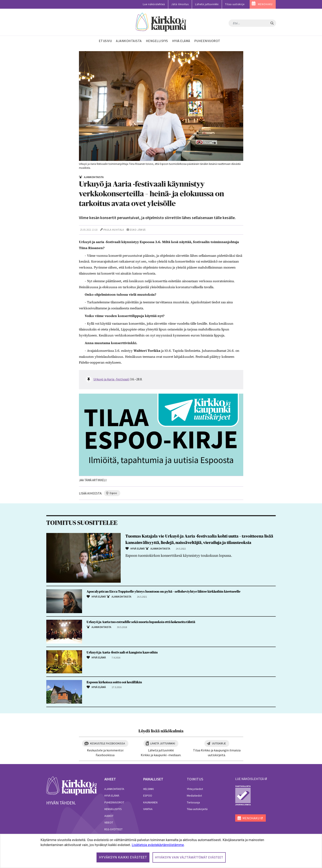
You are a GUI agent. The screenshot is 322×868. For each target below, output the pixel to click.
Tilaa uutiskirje (235, 4)
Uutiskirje (219, 743)
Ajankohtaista (114, 789)
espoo (113, 493)
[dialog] (161, 851)
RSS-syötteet (113, 829)
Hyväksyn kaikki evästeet (123, 857)
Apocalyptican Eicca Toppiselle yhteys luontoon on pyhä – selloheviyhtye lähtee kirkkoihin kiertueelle (163, 592)
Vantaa (148, 809)
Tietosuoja (193, 802)
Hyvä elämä (112, 796)
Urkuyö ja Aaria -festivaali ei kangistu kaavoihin (122, 652)
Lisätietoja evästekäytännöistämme (158, 845)
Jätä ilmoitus (180, 4)
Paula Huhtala (114, 230)
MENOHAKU (265, 4)
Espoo (148, 796)
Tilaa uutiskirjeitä (197, 809)
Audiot (109, 816)
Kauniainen (150, 802)
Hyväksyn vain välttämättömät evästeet (189, 857)
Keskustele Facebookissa (108, 743)
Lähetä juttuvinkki (207, 4)
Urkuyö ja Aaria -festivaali (111, 379)
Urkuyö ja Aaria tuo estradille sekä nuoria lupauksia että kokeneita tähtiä (141, 622)
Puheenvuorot (114, 802)
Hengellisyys (113, 809)
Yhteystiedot (195, 789)
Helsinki (148, 789)
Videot (109, 822)
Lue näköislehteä (154, 4)
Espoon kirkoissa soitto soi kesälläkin (114, 682)
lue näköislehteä (249, 779)
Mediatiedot (194, 796)
